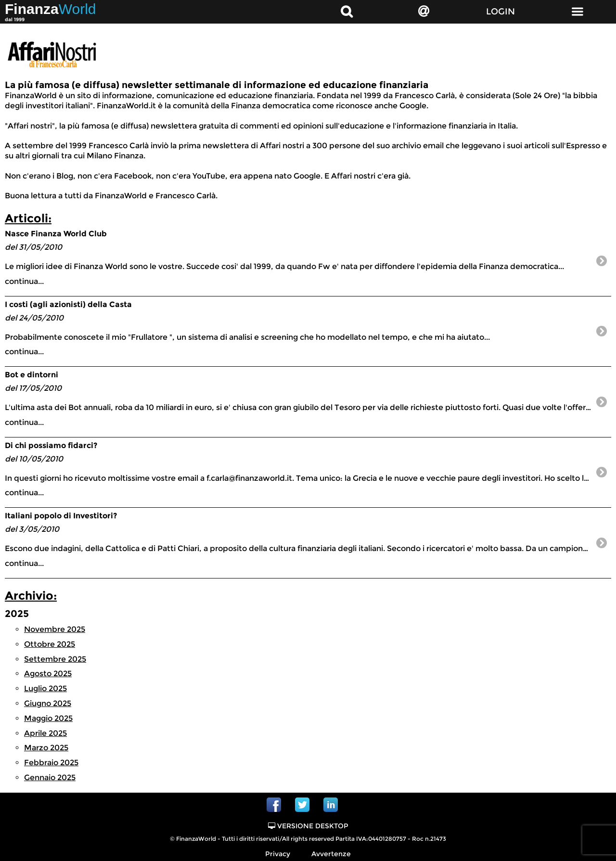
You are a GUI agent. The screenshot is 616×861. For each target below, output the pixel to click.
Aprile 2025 (45, 733)
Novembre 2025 (55, 629)
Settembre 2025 (55, 659)
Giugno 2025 (48, 703)
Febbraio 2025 (51, 763)
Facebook (274, 805)
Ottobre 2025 (50, 644)
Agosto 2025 (48, 674)
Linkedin (331, 805)
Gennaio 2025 (50, 777)
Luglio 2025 (45, 688)
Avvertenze (331, 854)
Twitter (302, 805)
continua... (298, 257)
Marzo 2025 (46, 748)
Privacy (278, 854)
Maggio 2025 (48, 718)
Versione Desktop (308, 826)
